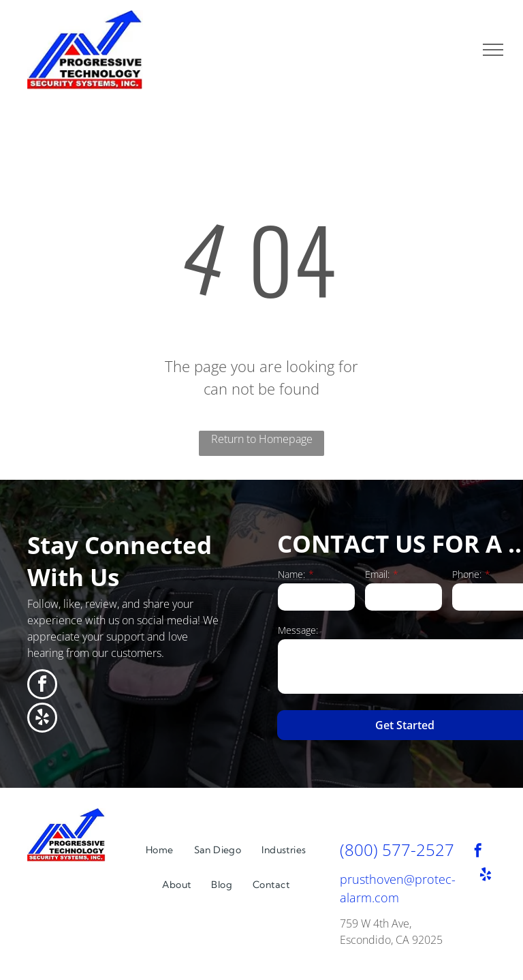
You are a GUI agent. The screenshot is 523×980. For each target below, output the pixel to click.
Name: (291, 574)
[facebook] (42, 686)
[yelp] (42, 719)
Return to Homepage (262, 439)
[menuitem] (160, 850)
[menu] (493, 50)
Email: (377, 574)
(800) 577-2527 (397, 849)
